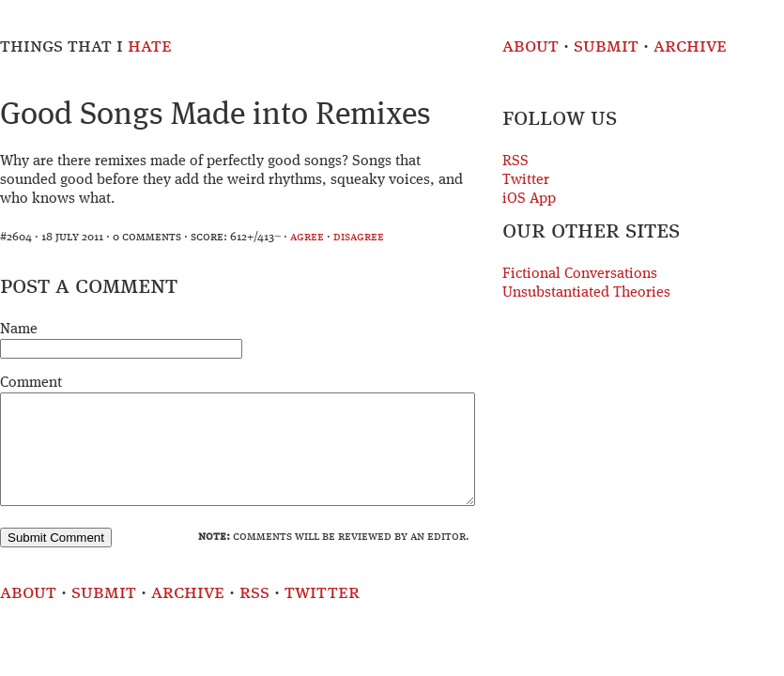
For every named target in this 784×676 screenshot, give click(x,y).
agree (307, 237)
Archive (690, 46)
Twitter (526, 180)
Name (19, 330)
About (530, 46)
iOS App (529, 199)
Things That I (86, 46)
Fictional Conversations (580, 274)
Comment (31, 383)
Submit (606, 46)
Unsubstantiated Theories (586, 293)
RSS (515, 161)
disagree (359, 237)
